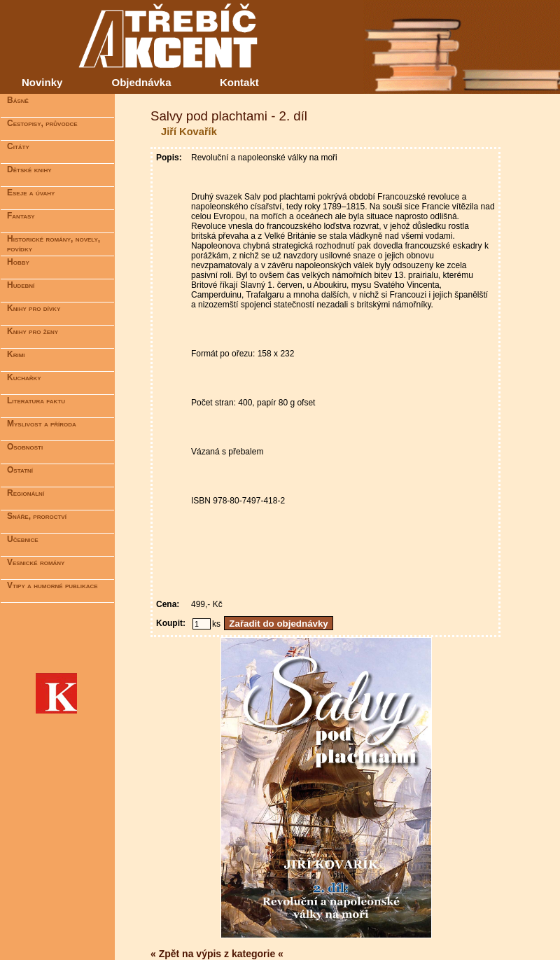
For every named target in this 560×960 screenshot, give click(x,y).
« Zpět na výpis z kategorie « (217, 954)
